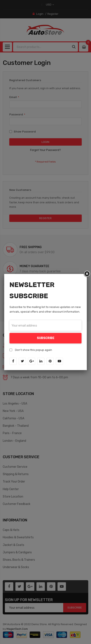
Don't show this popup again (33, 350)
